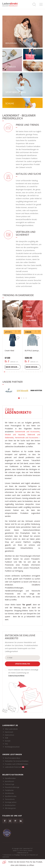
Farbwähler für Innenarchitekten (17, 761)
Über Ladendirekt (11, 729)
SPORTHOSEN (31, 321)
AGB (6, 738)
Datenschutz (10, 735)
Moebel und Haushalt (15, 435)
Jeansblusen (9, 781)
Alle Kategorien (10, 808)
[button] (19, 398)
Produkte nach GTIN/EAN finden (17, 764)
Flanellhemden (10, 778)
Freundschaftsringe (12, 787)
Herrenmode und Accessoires (27, 438)
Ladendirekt (11, 4)
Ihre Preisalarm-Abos (13, 758)
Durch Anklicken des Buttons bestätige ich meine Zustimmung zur (23, 673)
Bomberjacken (10, 805)
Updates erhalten (22, 664)
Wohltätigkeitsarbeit (12, 747)
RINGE (28, 312)
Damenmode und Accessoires (27, 432)
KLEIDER (29, 316)
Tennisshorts (10, 799)
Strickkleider (9, 793)
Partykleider (9, 790)
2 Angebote (30, 332)
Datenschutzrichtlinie (16, 676)
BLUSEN (29, 307)
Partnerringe (10, 784)
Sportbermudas (11, 796)
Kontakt (8, 741)
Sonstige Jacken (11, 802)
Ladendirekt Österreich (15, 767)
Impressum (9, 732)
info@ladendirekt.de (22, 853)
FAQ (6, 744)
